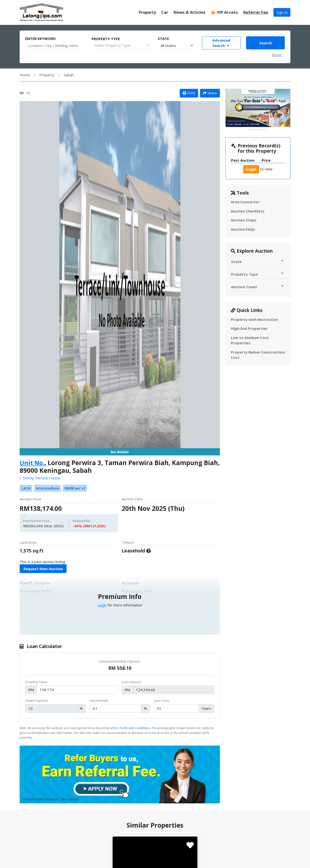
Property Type (106, 39)
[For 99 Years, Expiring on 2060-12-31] (149, 551)
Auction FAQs (243, 229)
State (163, 38)
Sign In (282, 12)
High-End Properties (249, 328)
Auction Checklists (248, 211)
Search (266, 43)
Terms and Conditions (135, 728)
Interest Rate (99, 701)
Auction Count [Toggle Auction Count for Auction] (258, 287)
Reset (277, 55)
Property (147, 12)
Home (25, 75)
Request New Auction (43, 569)
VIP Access (224, 12)
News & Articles (190, 12)
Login (102, 605)
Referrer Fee (256, 12)
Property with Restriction (254, 319)
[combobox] (122, 45)
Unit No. (32, 463)
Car (165, 12)
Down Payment (37, 701)
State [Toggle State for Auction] (258, 261)
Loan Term (162, 701)
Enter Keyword (40, 38)
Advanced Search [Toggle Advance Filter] (221, 43)
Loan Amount (131, 682)
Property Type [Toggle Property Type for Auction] (258, 274)
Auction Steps (244, 220)
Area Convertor (245, 202)
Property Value (36, 682)
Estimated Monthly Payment (120, 661)
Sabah (69, 75)
